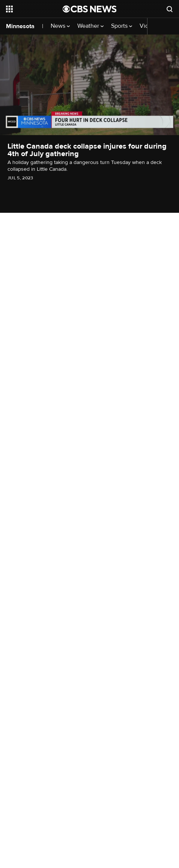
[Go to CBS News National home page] (90, 9)
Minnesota (20, 26)
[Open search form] (170, 9)
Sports (122, 26)
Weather (90, 26)
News (60, 26)
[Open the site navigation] (34, 9)
